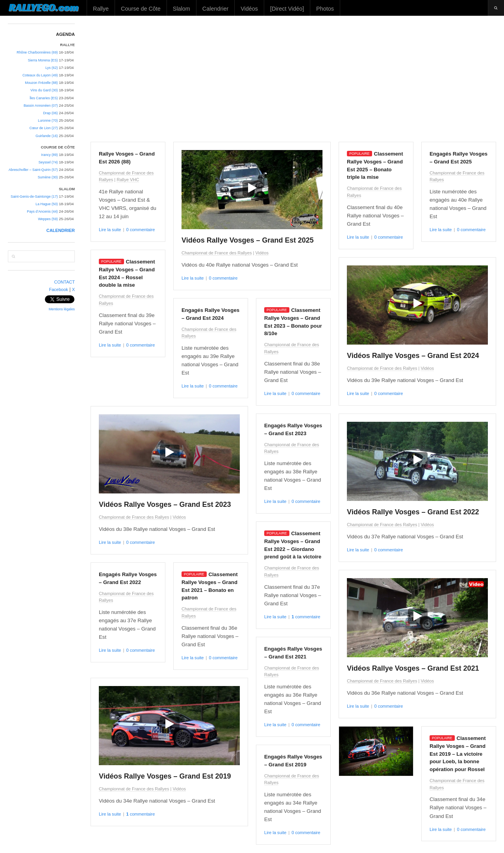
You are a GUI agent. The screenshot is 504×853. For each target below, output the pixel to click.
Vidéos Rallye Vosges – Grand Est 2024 (413, 356)
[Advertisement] (294, 79)
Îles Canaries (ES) (44, 98)
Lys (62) (52, 68)
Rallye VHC (128, 180)
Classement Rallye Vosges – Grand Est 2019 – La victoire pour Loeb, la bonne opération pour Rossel (458, 754)
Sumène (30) (48, 177)
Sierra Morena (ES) (43, 60)
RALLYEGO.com (44, 7)
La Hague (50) (46, 204)
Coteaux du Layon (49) (40, 75)
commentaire (306, 617)
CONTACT (65, 282)
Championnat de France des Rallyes (217, 253)
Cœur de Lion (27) (44, 128)
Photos (325, 9)
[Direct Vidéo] (287, 9)
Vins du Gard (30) (44, 90)
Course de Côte (141, 9)
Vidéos (249, 9)
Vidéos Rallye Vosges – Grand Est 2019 (165, 776)
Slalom (182, 9)
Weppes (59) (48, 219)
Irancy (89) (50, 155)
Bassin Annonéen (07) (41, 106)
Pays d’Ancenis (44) (42, 211)
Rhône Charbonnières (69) (37, 52)
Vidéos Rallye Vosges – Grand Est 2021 (413, 668)
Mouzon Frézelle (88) (41, 83)
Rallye (101, 9)
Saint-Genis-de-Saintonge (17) (34, 197)
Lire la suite (110, 230)
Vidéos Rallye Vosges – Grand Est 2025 (248, 240)
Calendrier (215, 9)
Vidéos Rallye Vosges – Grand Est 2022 (413, 512)
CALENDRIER (61, 230)
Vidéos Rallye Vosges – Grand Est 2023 (165, 504)
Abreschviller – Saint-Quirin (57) (33, 170)
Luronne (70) (48, 121)
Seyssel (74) (48, 162)
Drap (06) (50, 113)
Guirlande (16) (46, 136)
